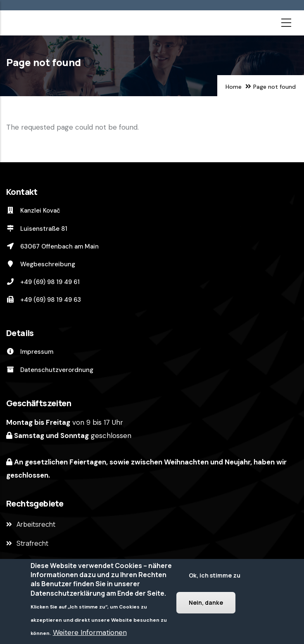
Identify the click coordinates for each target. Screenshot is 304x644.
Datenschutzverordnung (50, 370)
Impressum (30, 352)
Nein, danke (206, 603)
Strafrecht (32, 543)
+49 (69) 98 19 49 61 (43, 282)
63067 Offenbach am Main (52, 246)
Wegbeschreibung (41, 264)
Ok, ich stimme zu (215, 575)
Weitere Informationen (90, 633)
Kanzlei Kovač (33, 211)
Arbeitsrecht (36, 524)
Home (234, 87)
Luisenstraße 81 (37, 229)
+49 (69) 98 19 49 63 (44, 300)
